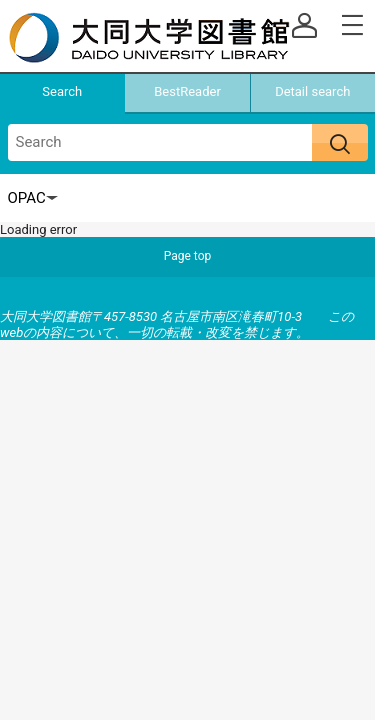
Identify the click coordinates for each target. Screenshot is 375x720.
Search (62, 91)
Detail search (312, 91)
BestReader (187, 91)
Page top (188, 256)
